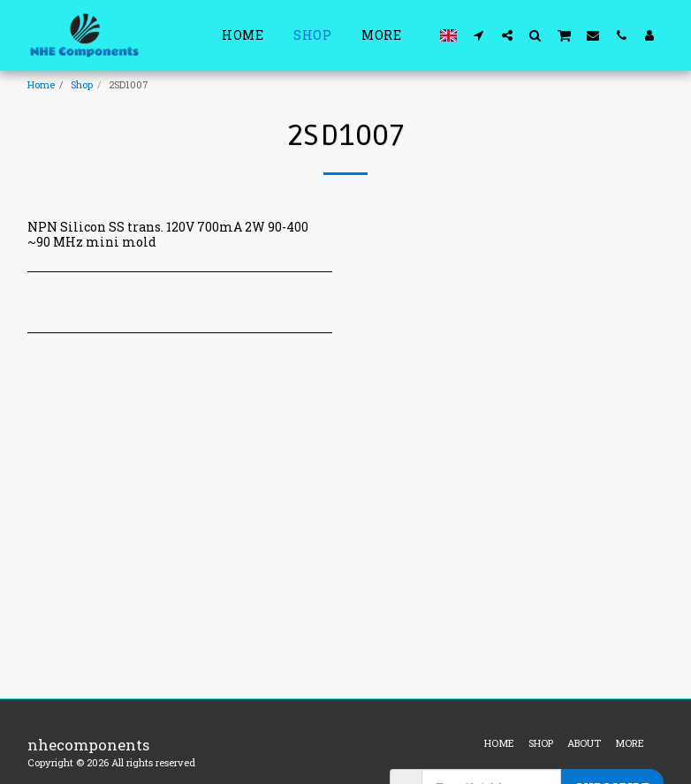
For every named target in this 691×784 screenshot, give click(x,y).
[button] (479, 35)
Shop (82, 84)
